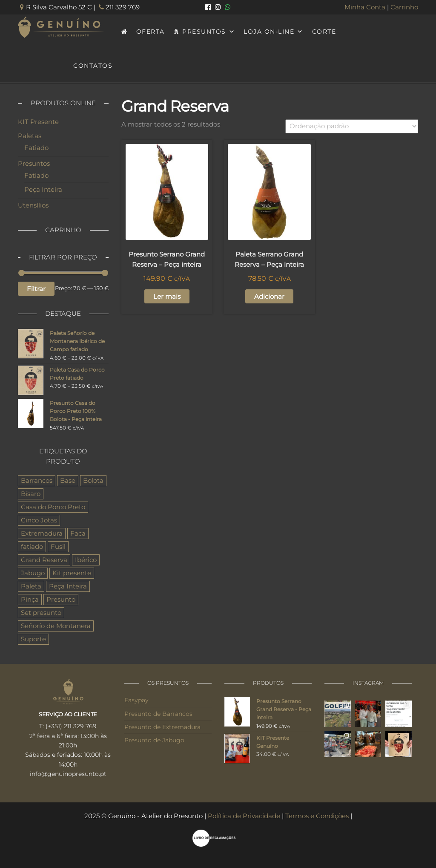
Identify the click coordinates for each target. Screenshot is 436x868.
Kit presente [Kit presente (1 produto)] (72, 573)
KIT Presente (38, 122)
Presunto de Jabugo (154, 740)
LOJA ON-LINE (274, 32)
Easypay (136, 700)
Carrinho (404, 7)
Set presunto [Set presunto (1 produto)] (41, 613)
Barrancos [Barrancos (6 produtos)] (37, 480)
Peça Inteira (43, 189)
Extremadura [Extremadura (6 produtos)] (42, 533)
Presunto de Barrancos (158, 714)
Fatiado (36, 148)
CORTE (324, 32)
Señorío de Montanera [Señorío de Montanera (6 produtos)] (56, 626)
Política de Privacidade (244, 816)
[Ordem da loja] (352, 126)
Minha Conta (365, 7)
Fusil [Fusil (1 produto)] (58, 546)
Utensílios (33, 205)
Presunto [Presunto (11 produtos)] (61, 599)
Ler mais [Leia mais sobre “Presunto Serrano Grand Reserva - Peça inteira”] (167, 296)
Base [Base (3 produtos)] (68, 480)
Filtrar (36, 289)
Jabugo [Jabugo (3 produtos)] (33, 573)
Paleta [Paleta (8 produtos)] (31, 586)
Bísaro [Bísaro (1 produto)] (31, 494)
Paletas (30, 136)
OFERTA (151, 32)
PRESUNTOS (209, 32)
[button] (11, 857)
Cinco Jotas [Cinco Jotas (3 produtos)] (39, 520)
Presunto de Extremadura (162, 727)
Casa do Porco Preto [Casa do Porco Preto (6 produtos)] (53, 507)
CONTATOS (93, 66)
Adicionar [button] (269, 296)
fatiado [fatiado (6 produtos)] (32, 546)
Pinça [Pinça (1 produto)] (30, 599)
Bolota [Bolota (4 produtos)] (93, 480)
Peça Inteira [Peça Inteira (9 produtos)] (68, 586)
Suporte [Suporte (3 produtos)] (33, 639)
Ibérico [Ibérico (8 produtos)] (86, 560)
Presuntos (34, 163)
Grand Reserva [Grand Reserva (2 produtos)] (44, 560)
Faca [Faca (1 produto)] (78, 533)
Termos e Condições (317, 816)
